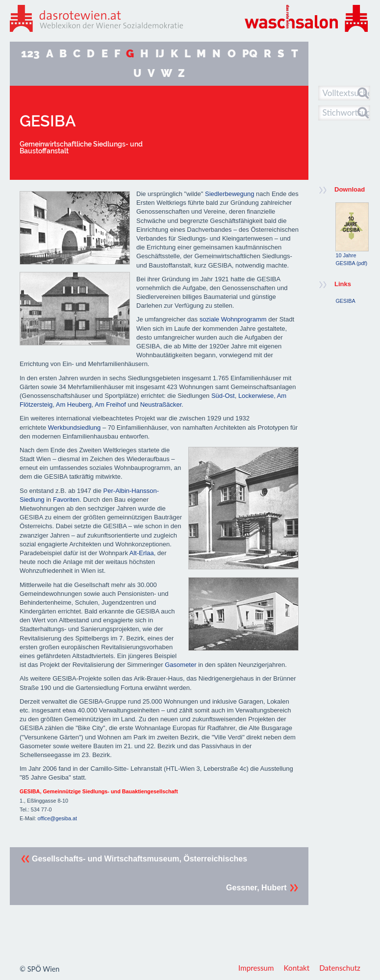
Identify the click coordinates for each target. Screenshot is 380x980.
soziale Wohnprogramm (233, 319)
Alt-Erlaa (142, 553)
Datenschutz (340, 968)
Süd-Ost (223, 396)
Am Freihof (110, 404)
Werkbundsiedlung (74, 428)
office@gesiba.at (57, 818)
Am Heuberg (74, 404)
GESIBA (345, 301)
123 (30, 54)
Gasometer (181, 665)
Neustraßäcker (161, 404)
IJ (160, 54)
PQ (250, 54)
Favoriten (66, 500)
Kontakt (297, 968)
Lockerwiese (256, 396)
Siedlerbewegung (229, 194)
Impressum (256, 968)
